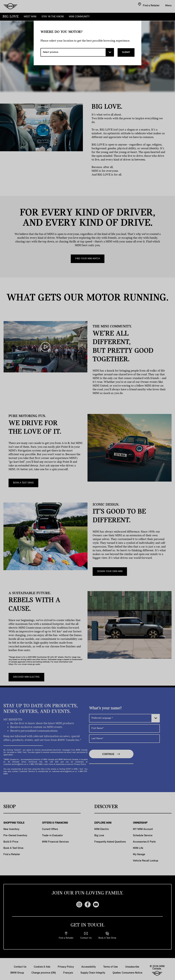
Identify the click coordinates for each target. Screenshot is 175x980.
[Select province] (77, 52)
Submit (126, 52)
